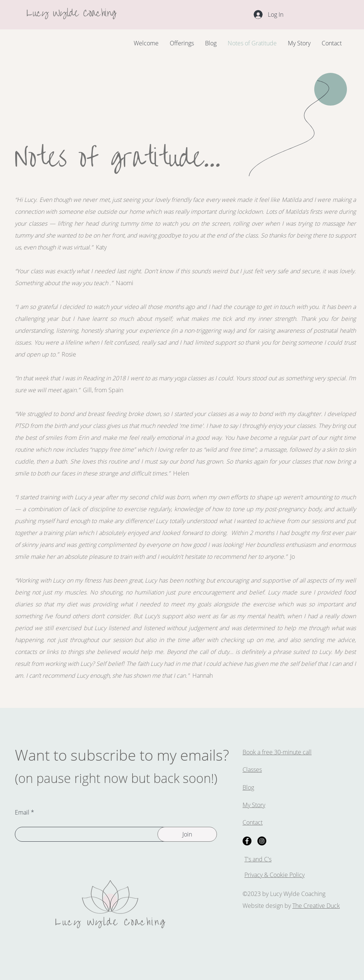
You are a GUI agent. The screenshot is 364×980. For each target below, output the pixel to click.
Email (22, 812)
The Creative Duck (316, 906)
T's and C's (258, 859)
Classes (252, 770)
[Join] (187, 834)
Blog (248, 787)
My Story (254, 805)
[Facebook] (247, 841)
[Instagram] (262, 841)
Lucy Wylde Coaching (71, 12)
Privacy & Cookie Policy (274, 875)
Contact (253, 822)
